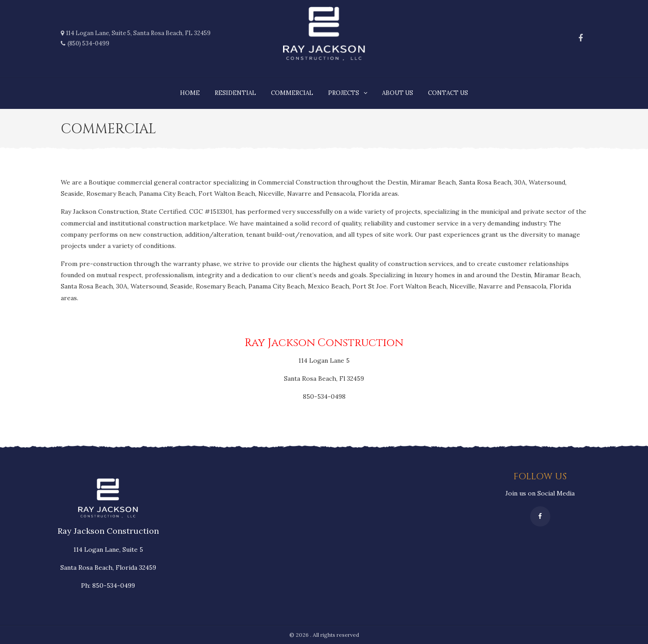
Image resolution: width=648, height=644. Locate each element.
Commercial (292, 93)
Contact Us (448, 93)
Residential (235, 93)
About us (398, 93)
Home (190, 93)
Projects (344, 93)
